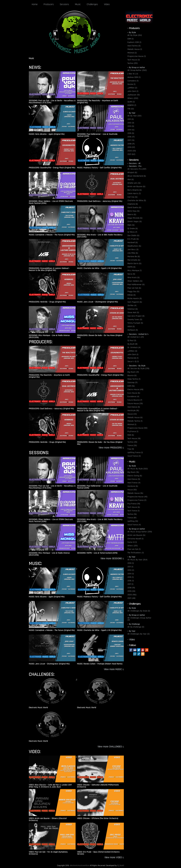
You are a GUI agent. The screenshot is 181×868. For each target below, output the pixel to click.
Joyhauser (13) (134, 95)
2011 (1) (130, 567)
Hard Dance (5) (134, 407)
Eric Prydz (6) (133, 239)
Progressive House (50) (137, 428)
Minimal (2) (132, 53)
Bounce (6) (132, 376)
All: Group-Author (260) (137, 70)
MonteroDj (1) (133, 358)
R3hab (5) (132, 295)
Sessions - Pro (135, 166)
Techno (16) (132, 514)
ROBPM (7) (132, 105)
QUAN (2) (131, 102)
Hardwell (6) (133, 243)
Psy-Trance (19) (134, 504)
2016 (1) (131, 581)
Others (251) (133, 546)
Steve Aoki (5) (133, 313)
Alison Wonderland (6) (137, 176)
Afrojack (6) (132, 173)
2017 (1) (130, 584)
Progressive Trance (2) (137, 500)
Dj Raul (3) (132, 341)
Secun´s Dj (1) (133, 362)
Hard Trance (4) (134, 483)
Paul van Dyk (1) (134, 549)
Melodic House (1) (135, 49)
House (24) (132, 414)
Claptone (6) (133, 204)
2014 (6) (131, 130)
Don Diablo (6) (133, 236)
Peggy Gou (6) (133, 292)
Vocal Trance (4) (134, 525)
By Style (132, 33)
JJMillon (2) (132, 88)
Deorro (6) (132, 215)
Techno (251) (133, 63)
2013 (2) (131, 570)
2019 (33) (131, 591)
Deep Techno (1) (134, 379)
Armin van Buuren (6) (136, 187)
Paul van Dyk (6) (134, 288)
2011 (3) (131, 119)
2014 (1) (131, 574)
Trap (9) (131, 449)
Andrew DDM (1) (134, 77)
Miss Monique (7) (135, 271)
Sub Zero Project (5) (136, 316)
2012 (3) (131, 123)
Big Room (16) (133, 472)
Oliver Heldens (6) (135, 281)
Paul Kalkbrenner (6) (136, 285)
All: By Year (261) (134, 116)
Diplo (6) (131, 225)
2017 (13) (131, 140)
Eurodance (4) (133, 397)
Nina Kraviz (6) (134, 278)
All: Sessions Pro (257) (137, 169)
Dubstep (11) (132, 383)
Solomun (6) (133, 309)
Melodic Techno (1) (135, 421)
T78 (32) (131, 109)
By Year (132, 113)
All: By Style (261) (135, 35)
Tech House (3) (134, 60)
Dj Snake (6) (133, 229)
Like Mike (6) (133, 253)
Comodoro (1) (133, 81)
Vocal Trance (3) (134, 456)
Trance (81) (132, 518)
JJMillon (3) (132, 351)
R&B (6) (131, 435)
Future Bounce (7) (135, 400)
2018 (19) (131, 588)
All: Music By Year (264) (137, 560)
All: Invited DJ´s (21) (136, 337)
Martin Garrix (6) (134, 264)
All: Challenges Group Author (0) (139, 619)
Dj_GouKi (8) (132, 344)
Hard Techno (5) (134, 46)
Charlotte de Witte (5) (137, 201)
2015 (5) (131, 133)
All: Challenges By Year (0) (139, 634)
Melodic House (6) (135, 418)
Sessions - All (135, 163)
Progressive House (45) (137, 497)
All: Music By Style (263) (138, 469)
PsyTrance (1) (133, 432)
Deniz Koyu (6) (133, 211)
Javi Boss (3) (133, 250)
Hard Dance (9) (134, 479)
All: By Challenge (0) (136, 627)
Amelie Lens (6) (134, 183)
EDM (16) (131, 386)
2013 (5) (131, 126)
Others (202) (133, 98)
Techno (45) (132, 442)
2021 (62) (131, 154)
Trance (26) (132, 446)
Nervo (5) (131, 274)
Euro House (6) (134, 393)
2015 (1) (131, 577)
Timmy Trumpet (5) (135, 323)
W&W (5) (131, 327)
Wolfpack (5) (133, 330)
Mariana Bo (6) (134, 257)
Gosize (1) (131, 84)
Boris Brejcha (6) (135, 190)
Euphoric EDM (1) (134, 42)
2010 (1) (131, 563)
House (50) (132, 490)
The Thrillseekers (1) (136, 553)
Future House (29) (135, 404)
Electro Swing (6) (135, 476)
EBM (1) (130, 39)
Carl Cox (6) (132, 197)
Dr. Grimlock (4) (134, 348)
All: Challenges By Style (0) (139, 611)
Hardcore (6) (133, 486)
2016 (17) (131, 137)
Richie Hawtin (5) (135, 299)
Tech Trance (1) (133, 511)
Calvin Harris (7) (134, 194)
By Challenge (134, 624)
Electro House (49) (135, 390)
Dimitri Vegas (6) (135, 222)
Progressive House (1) (137, 56)
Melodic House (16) (135, 493)
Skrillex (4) (132, 306)
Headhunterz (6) (134, 246)
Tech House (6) (134, 507)
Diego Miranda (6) (135, 218)
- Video (131, 640)
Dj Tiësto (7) (132, 232)
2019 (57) (131, 147)
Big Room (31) (133, 372)
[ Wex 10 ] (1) (133, 74)
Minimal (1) (132, 425)
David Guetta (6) (134, 208)
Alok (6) (131, 180)
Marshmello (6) (134, 260)
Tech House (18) (134, 439)
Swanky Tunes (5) (135, 320)
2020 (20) (132, 151)
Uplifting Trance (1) (135, 453)
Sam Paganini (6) (135, 302)
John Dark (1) (133, 91)
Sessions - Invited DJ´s (139, 334)
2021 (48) (131, 598)
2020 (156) (132, 595)
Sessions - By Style (137, 366)
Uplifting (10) (133, 521)
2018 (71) (131, 144)
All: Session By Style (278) (138, 369)
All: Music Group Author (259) (140, 532)
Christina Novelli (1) (135, 539)
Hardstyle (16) (133, 411)
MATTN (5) (131, 267)
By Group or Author (137, 68)
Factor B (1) (132, 542)
